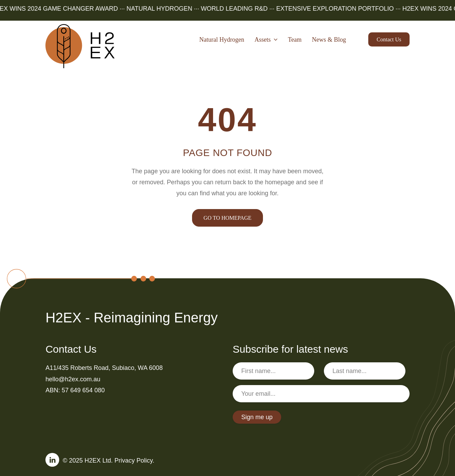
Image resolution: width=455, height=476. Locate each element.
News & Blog (329, 40)
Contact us (389, 39)
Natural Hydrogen (222, 40)
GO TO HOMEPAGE (227, 218)
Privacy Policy (134, 461)
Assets (266, 40)
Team (295, 40)
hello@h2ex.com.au (73, 379)
